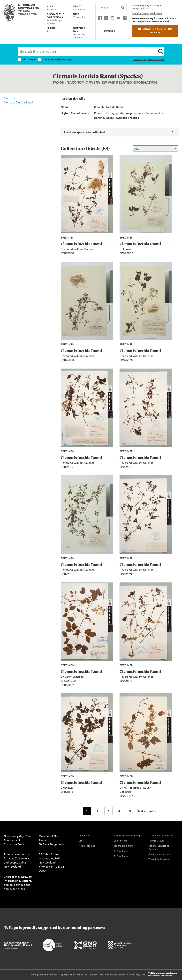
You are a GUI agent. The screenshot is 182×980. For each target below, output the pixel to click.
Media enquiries (87, 846)
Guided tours (120, 841)
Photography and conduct (44, 975)
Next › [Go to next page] (141, 811)
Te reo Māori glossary (159, 859)
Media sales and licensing (127, 835)
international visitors (18, 881)
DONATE (110, 31)
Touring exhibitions (124, 846)
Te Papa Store (121, 851)
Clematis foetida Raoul (18, 102)
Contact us (84, 835)
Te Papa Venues (156, 841)
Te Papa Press (121, 856)
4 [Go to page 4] (119, 811)
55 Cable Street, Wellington (147, 13)
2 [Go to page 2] (98, 811)
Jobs (81, 841)
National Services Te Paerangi (159, 847)
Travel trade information (161, 835)
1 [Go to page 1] (87, 811)
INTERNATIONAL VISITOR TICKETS (155, 31)
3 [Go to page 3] (108, 811)
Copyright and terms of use (73, 975)
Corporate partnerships (160, 854)
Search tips (140, 59)
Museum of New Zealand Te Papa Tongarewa (123, 975)
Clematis (9, 98)
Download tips (156, 59)
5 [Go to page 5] (130, 811)
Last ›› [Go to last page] (152, 811)
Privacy (94, 975)
